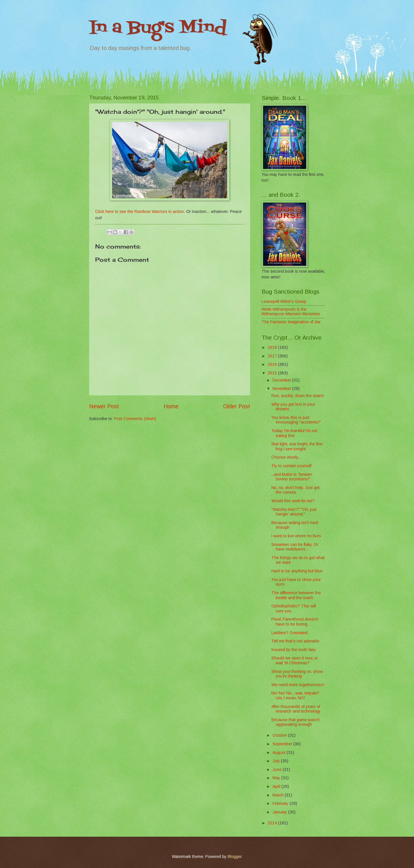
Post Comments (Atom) (135, 419)
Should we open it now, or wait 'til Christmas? (295, 661)
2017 (273, 356)
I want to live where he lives (296, 536)
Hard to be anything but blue (297, 571)
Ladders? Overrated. (290, 633)
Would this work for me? (293, 501)
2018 (273, 348)
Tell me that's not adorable (295, 641)
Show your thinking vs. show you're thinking (297, 674)
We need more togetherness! (298, 685)
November (282, 389)
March (279, 795)
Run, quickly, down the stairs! (298, 396)
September (283, 744)
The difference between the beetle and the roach (296, 595)
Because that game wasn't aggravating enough (296, 722)
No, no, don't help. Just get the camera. (296, 490)
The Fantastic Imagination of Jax (291, 322)
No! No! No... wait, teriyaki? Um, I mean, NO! (295, 696)
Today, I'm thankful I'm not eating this (294, 433)
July (277, 761)
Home (171, 406)
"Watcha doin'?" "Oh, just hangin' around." (294, 512)
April (277, 787)
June (278, 770)
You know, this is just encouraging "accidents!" (296, 420)
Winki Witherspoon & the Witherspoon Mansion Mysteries (291, 312)
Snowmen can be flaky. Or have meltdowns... (295, 547)
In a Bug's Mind (158, 28)
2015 (273, 373)
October (280, 735)
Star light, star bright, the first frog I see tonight (297, 446)
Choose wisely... (286, 457)
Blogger (234, 857)
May (277, 778)
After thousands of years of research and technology (296, 709)
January (280, 812)
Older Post (237, 406)
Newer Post (104, 406)
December (282, 380)
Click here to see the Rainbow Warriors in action (140, 211)
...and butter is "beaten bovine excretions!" (292, 477)
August (280, 753)
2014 (273, 823)
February (281, 803)
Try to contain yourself (291, 466)
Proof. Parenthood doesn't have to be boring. (295, 622)
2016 (273, 364)
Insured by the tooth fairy (294, 650)
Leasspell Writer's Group (284, 302)
